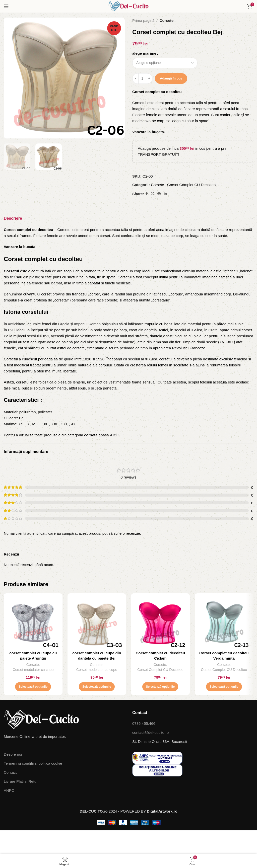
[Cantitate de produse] (142, 78)
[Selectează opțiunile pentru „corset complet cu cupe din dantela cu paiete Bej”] (97, 687)
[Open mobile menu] (6, 6)
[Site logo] (128, 6)
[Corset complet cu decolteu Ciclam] (160, 623)
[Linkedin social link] (165, 194)
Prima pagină (143, 20)
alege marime (144, 53)
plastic (35, 277)
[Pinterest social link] (159, 194)
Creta (213, 330)
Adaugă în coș (171, 78)
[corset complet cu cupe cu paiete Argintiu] (33, 623)
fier (12, 277)
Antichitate (17, 324)
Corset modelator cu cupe (33, 670)
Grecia (64, 324)
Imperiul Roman (87, 324)
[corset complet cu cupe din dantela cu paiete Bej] (97, 623)
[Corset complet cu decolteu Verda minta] (224, 623)
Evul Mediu (17, 330)
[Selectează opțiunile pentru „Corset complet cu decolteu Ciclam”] (160, 687)
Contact (10, 772)
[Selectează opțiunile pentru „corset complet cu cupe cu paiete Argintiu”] (33, 687)
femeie (38, 283)
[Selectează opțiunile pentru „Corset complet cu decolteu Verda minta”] (224, 687)
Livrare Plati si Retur (21, 781)
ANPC (9, 790)
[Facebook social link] (147, 194)
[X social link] (153, 194)
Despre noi (13, 754)
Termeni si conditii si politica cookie (33, 763)
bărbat (57, 283)
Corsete (167, 20)
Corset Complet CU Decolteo (191, 185)
